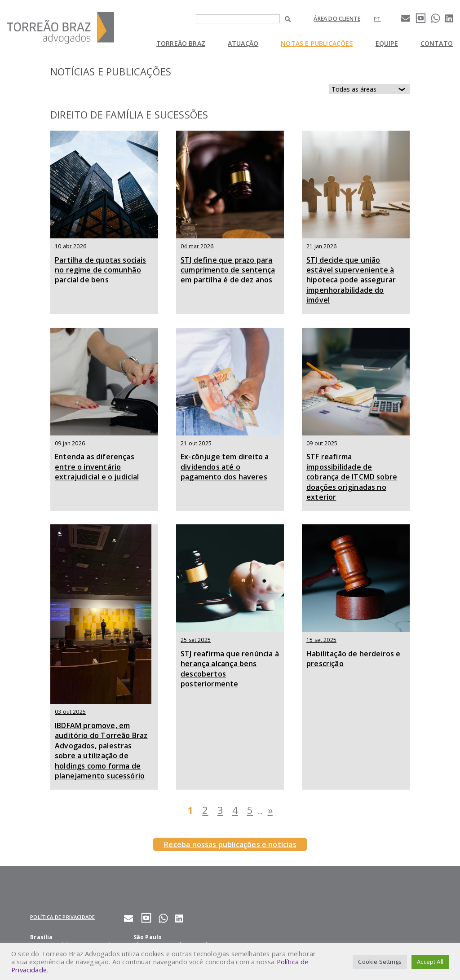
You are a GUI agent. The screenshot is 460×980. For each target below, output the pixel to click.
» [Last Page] (270, 810)
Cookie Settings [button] (380, 962)
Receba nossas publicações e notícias (230, 844)
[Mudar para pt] (377, 19)
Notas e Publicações (317, 43)
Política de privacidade (62, 917)
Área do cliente (337, 19)
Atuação (243, 43)
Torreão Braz (181, 43)
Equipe (387, 43)
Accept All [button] (430, 962)
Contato (437, 43)
